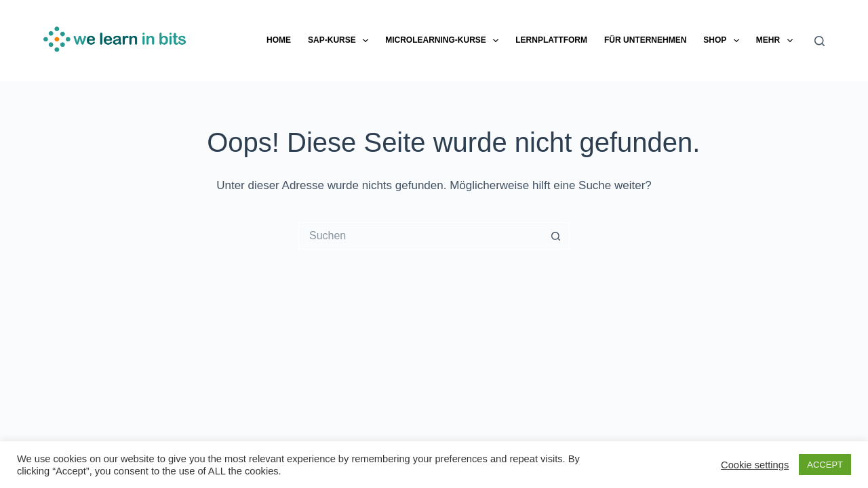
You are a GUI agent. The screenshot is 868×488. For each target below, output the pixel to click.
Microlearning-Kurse (445, 41)
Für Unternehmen (645, 40)
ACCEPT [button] (825, 465)
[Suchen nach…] (420, 236)
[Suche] (820, 41)
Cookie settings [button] (755, 465)
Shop (724, 41)
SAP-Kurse (341, 41)
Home (279, 40)
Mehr (777, 41)
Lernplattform (551, 40)
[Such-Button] (556, 236)
